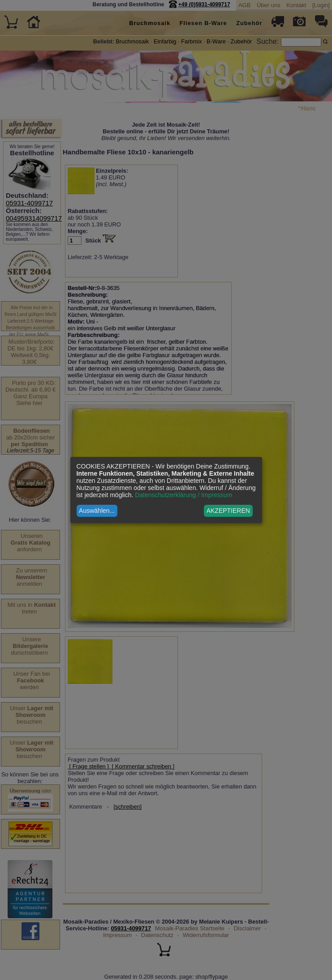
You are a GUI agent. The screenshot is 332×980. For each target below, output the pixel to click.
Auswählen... (97, 511)
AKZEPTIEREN (228, 511)
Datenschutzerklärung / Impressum (183, 495)
